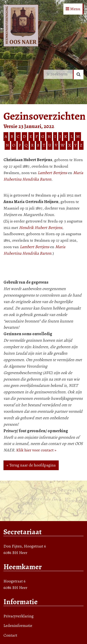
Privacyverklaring (19, 616)
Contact (10, 635)
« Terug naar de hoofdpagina (31, 465)
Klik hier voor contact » (36, 450)
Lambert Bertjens (52, 173)
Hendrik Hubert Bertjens (41, 228)
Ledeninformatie (18, 625)
